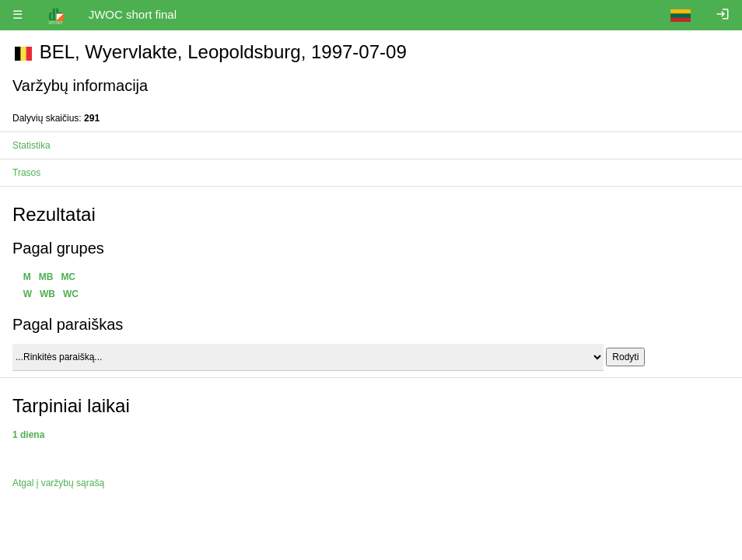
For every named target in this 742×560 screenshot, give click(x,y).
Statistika (31, 145)
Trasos (26, 173)
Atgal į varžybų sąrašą (58, 483)
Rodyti (625, 357)
